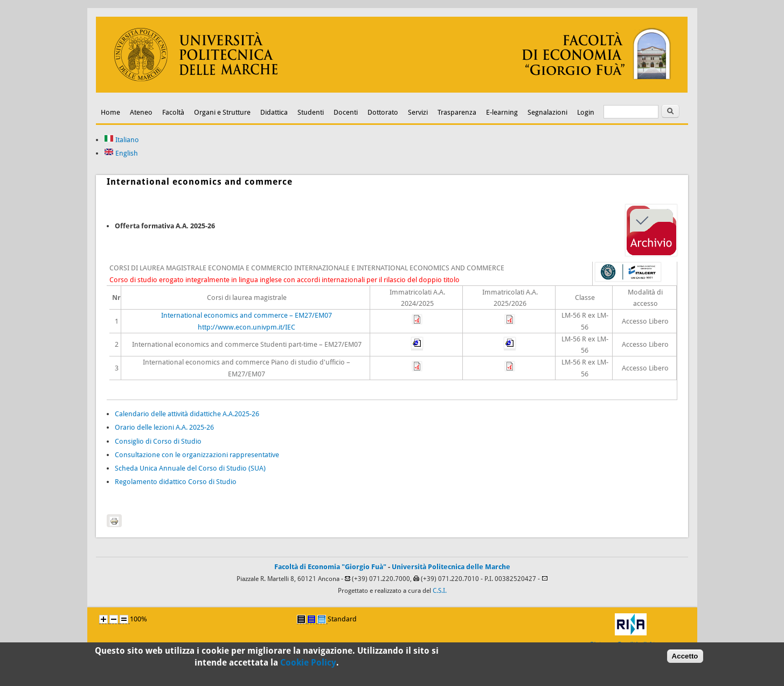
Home (110, 112)
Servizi (418, 112)
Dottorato (383, 112)
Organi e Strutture (222, 112)
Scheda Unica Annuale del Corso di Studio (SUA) (190, 468)
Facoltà (173, 112)
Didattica (274, 112)
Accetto (685, 659)
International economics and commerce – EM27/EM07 (247, 315)
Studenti (311, 112)
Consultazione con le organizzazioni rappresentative (197, 455)
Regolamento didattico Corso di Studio (176, 482)
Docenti (346, 112)
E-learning (502, 112)
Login (586, 112)
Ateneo (141, 112)
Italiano (122, 140)
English (121, 153)
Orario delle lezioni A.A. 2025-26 (164, 427)
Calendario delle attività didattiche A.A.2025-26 (187, 414)
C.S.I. (440, 591)
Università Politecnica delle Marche (451, 567)
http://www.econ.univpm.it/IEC (247, 327)
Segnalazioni (547, 112)
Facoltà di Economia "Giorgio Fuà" (330, 567)
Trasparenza (457, 112)
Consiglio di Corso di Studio (158, 441)
